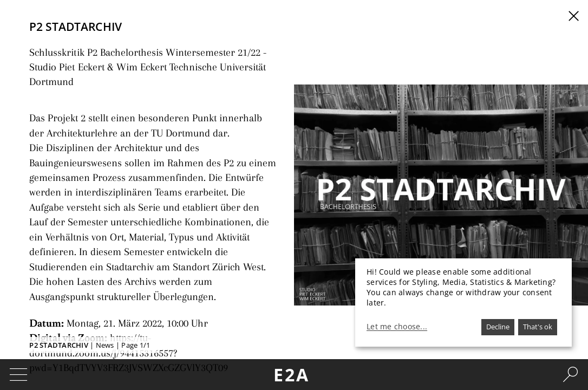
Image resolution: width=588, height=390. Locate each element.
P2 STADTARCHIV (59, 345)
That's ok (538, 327)
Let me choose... (397, 327)
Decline (498, 327)
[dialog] (463, 303)
